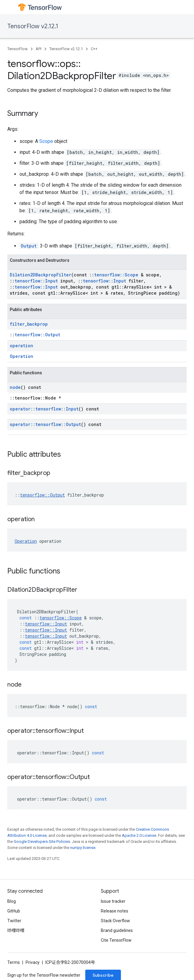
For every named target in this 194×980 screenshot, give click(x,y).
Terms (14, 962)
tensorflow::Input (36, 281)
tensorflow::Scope (116, 275)
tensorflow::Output (37, 335)
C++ (94, 49)
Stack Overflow (115, 921)
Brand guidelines (117, 930)
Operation (21, 356)
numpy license (83, 848)
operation (21, 346)
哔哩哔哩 (16, 930)
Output (29, 246)
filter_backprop (29, 324)
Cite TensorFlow (116, 940)
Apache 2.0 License (139, 835)
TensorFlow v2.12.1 (33, 26)
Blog (12, 901)
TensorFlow (18, 49)
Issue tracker (113, 901)
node (15, 387)
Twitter (14, 921)
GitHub (14, 911)
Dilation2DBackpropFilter (41, 275)
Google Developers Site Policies (42, 841)
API (39, 49)
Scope (46, 141)
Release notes (115, 911)
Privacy (33, 962)
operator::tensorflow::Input (44, 409)
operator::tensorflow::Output (45, 424)
